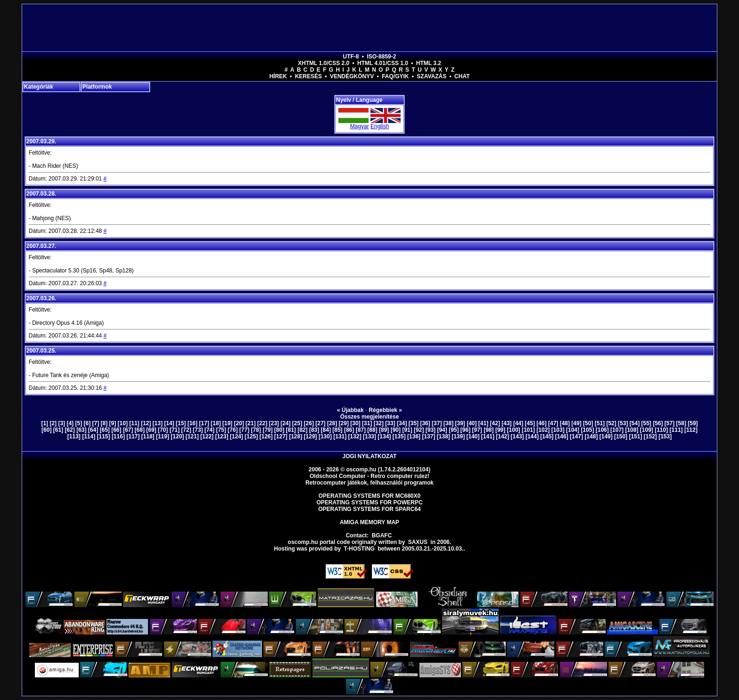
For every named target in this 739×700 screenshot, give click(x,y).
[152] (650, 436)
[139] (458, 436)
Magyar (360, 126)
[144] (532, 436)
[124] (237, 436)
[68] (140, 430)
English (380, 126)
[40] (472, 423)
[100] (514, 430)
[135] (399, 436)
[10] (123, 423)
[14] (169, 423)
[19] (227, 423)
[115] (104, 436)
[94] (442, 430)
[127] (281, 436)
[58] (681, 423)
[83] (314, 430)
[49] (576, 423)
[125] (251, 436)
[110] (661, 430)
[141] (488, 436)
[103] (558, 430)
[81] (291, 430)
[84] (326, 430)
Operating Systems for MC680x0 (370, 496)
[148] (591, 436)
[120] (177, 436)
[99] (500, 430)
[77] (244, 430)
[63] (81, 430)
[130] (325, 436)
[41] (483, 423)
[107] (617, 430)
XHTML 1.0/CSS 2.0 (324, 63)
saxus (418, 542)
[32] (379, 423)
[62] (70, 430)
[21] (250, 423)
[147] (576, 436)
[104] (573, 430)
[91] (407, 430)
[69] (151, 430)
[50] (588, 423)
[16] (193, 423)
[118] (148, 436)
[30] (355, 423)
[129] (311, 436)
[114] (89, 436)
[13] (158, 423)
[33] (390, 423)
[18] (216, 423)
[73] (198, 430)
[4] (70, 423)
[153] (665, 436)
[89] (384, 430)
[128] (296, 436)
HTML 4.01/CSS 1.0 (383, 63)
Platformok (97, 87)
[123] (222, 436)
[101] (528, 430)
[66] (116, 430)
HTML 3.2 (429, 63)
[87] (361, 430)
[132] (355, 436)
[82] (302, 430)
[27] (320, 423)
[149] (606, 436)
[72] (186, 430)
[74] (209, 430)
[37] (437, 423)
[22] (262, 423)
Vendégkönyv (352, 76)
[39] (460, 423)
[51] (600, 423)
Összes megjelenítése (370, 417)
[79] (267, 430)
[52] (611, 423)
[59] (693, 423)
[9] (113, 423)
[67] (128, 430)
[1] (45, 423)
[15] (181, 423)
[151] (635, 436)
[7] (96, 423)
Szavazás (431, 76)
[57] (669, 423)
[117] (133, 436)
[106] (602, 430)
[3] (62, 423)
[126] (266, 436)
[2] (53, 423)
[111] (676, 430)
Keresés (308, 76)
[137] (428, 436)
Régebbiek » (385, 410)
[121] (192, 436)
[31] (367, 423)
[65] (105, 430)
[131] (340, 436)
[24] (285, 423)
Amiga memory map (369, 522)
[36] (425, 423)
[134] (384, 436)
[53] (623, 423)
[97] (477, 430)
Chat (462, 76)
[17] (204, 423)
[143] (517, 436)
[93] (431, 430)
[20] (239, 423)
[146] (562, 436)
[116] (118, 436)
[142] (502, 436)
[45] (530, 423)
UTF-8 (351, 57)
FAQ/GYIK (395, 76)
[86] (349, 430)
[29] (344, 423)
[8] (104, 423)
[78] (256, 430)
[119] (163, 436)
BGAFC (382, 535)
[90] (396, 430)
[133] (369, 436)
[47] (553, 423)
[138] (443, 436)
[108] (632, 430)
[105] (587, 430)
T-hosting (359, 549)
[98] (489, 430)
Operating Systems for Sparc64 (369, 509)
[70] (163, 430)
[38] (448, 423)
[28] (332, 423)
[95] (454, 430)
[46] (541, 423)
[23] (274, 423)
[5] (78, 423)
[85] (337, 430)
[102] (543, 430)
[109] (647, 430)
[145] (547, 436)
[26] (309, 423)
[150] (621, 436)
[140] (473, 436)
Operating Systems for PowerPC (369, 502)
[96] (465, 430)
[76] (233, 430)
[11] (134, 423)
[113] (74, 436)
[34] (402, 423)
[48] (565, 423)
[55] (646, 423)
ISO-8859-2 (381, 57)
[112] (691, 430)
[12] (146, 423)
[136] (414, 436)
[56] (658, 423)
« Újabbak (350, 410)
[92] (419, 430)
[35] (414, 423)
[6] (87, 423)
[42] (495, 423)
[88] (372, 430)
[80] (279, 430)
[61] (58, 430)
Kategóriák (39, 87)
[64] (93, 430)
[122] (207, 436)
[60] (46, 430)
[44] (518, 423)
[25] (297, 423)
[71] (175, 430)
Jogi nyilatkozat (370, 456)
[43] (506, 423)
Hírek (278, 76)
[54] (635, 423)
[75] (221, 430)
